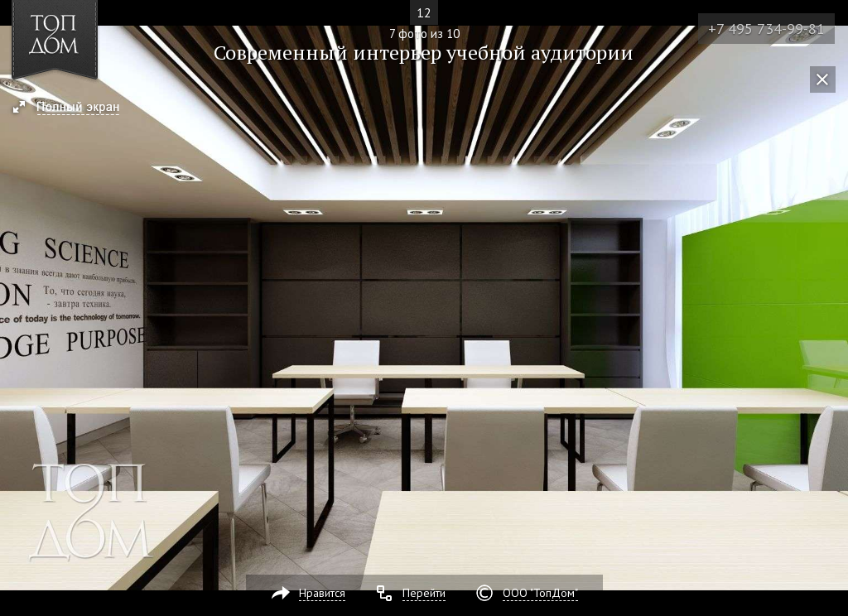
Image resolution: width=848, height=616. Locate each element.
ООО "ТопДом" (540, 593)
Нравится (322, 593)
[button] (73, 108)
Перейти (424, 593)
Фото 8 (830, 308)
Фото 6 (18, 308)
